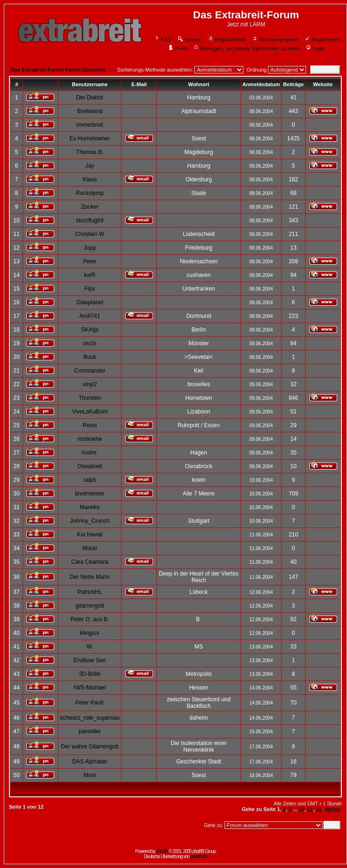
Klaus (90, 179)
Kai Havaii (90, 535)
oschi (90, 343)
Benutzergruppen (275, 40)
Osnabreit (90, 466)
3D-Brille (90, 674)
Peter (90, 261)
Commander (90, 371)
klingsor (90, 633)
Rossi (90, 425)
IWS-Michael (90, 688)
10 (302, 809)
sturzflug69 (90, 220)
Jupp (90, 248)
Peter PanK (90, 703)
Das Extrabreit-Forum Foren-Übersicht (58, 70)
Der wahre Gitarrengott (90, 746)
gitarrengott (90, 606)
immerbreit (90, 125)
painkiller (90, 731)
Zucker (90, 207)
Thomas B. (90, 152)
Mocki (90, 548)
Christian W (90, 234)
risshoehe (90, 439)
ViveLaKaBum (90, 412)
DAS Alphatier (90, 762)
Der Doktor (90, 97)
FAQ (163, 40)
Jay (90, 166)
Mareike (90, 507)
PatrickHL (90, 592)
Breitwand (90, 111)
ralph (90, 480)
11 (310, 809)
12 (319, 809)
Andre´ (90, 453)
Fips (90, 289)
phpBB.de (199, 856)
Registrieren (322, 40)
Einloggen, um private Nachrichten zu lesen (246, 49)
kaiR (90, 275)
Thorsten (90, 398)
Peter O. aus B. (90, 619)
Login (315, 49)
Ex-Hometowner (90, 138)
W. (90, 647)
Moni (90, 775)
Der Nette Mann (90, 577)
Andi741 (90, 316)
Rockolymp (90, 193)
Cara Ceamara (90, 562)
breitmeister (90, 494)
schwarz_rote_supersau (90, 718)
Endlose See (90, 660)
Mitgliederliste (227, 40)
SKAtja (90, 330)
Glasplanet (90, 302)
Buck (90, 357)
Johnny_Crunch (90, 521)
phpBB (162, 851)
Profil (178, 49)
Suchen (189, 40)
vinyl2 (90, 384)
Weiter (333, 809)
